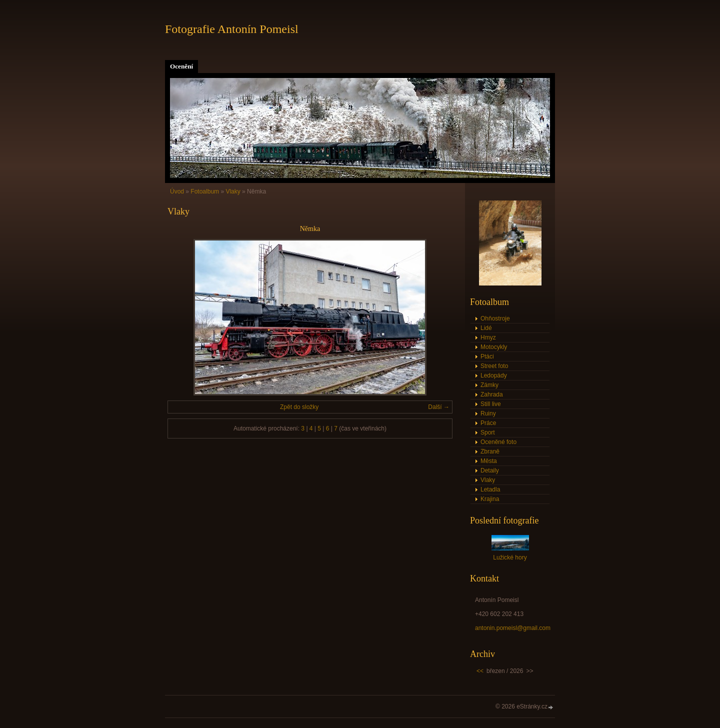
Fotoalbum (205, 191)
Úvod (177, 191)
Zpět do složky (299, 407)
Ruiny (488, 413)
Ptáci (487, 356)
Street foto (494, 366)
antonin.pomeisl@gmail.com (513, 628)
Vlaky (233, 191)
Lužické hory (510, 557)
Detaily (490, 470)
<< (480, 671)
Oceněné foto (498, 442)
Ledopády (494, 375)
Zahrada (492, 394)
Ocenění (181, 66)
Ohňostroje (495, 318)
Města (489, 461)
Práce (488, 423)
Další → (439, 407)
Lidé (486, 328)
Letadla (490, 489)
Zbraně (490, 451)
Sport (488, 432)
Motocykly (494, 347)
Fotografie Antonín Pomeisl (232, 29)
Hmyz (488, 337)
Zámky (489, 385)
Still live (491, 404)
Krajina (490, 499)
